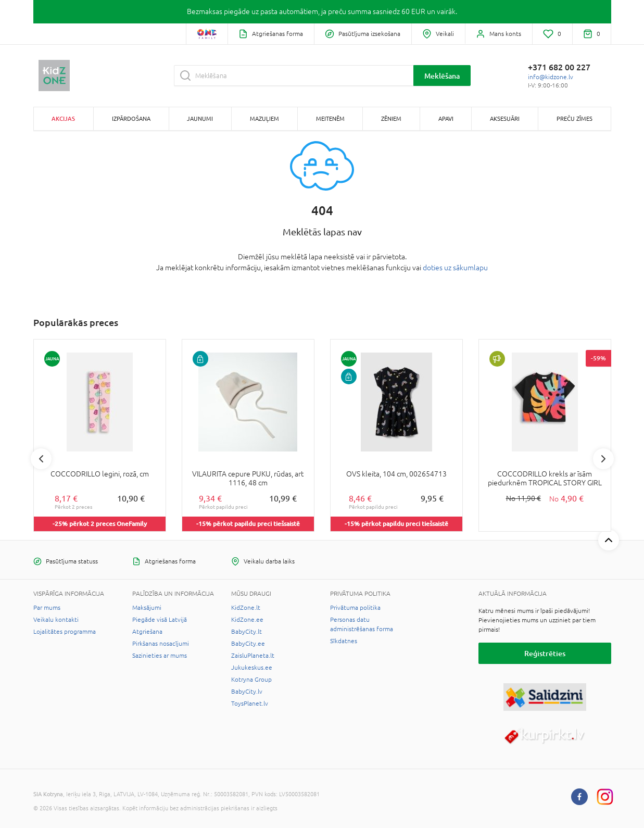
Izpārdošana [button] (131, 118)
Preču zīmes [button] (574, 118)
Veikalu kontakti (56, 620)
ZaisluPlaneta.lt (253, 656)
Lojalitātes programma (65, 632)
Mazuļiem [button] (264, 118)
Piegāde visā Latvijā (160, 620)
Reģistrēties (545, 653)
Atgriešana (147, 632)
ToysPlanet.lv (250, 704)
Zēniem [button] (391, 118)
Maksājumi (147, 608)
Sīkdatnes (344, 641)
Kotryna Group (251, 680)
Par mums (47, 608)
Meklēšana (442, 76)
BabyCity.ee (248, 644)
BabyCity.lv (247, 692)
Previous (41, 459)
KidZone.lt (246, 608)
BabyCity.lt (247, 632)
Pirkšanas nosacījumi (161, 644)
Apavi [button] (446, 118)
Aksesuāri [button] (505, 118)
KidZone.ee (247, 620)
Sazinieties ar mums (160, 656)
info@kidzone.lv (551, 77)
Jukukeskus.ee (252, 668)
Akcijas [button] (63, 118)
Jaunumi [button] (200, 118)
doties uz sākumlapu (455, 268)
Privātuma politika (355, 608)
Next (603, 459)
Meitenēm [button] (330, 118)
